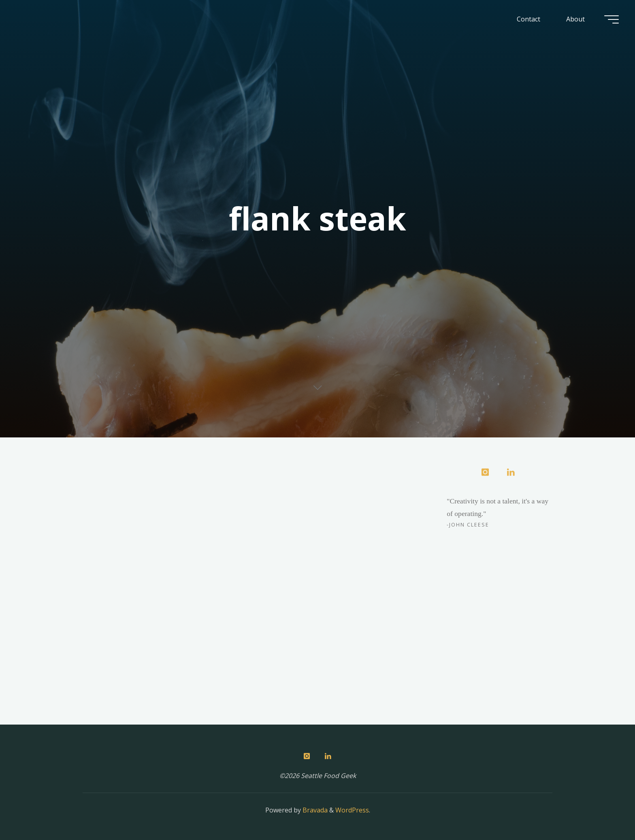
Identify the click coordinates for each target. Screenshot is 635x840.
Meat (100, 482)
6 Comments (214, 494)
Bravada (314, 810)
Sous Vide (155, 482)
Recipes (124, 482)
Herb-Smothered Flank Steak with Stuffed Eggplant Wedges (334, 511)
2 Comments (394, 482)
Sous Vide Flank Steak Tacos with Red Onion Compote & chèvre (152, 522)
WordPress (352, 810)
